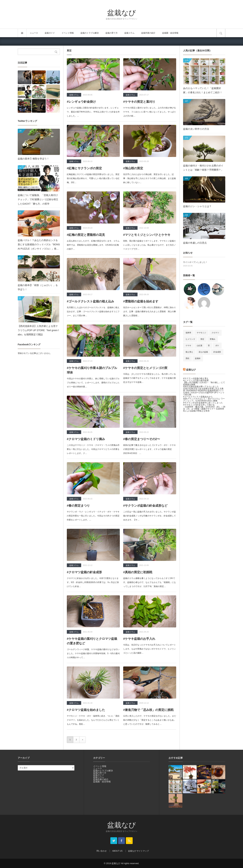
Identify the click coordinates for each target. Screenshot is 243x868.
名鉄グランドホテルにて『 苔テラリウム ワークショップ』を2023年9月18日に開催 (204, 400)
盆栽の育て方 (112, 33)
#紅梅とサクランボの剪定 (84, 168)
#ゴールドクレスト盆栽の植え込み (90, 301)
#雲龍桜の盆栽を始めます (141, 301)
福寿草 (188, 333)
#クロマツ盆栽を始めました (86, 710)
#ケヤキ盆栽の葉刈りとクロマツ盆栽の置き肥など (92, 641)
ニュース (34, 33)
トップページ (22, 33)
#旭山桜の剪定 (133, 168)
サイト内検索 (221, 33)
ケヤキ (188, 345)
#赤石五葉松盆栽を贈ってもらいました (201, 387)
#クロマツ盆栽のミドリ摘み (86, 439)
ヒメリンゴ (190, 339)
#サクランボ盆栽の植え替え (196, 378)
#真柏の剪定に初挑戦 (138, 572)
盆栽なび (122, 13)
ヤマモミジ (201, 333)
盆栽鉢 (198, 358)
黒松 (187, 358)
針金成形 (217, 352)
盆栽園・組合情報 (170, 33)
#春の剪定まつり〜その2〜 (142, 439)
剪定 (202, 339)
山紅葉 (200, 345)
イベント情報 (68, 33)
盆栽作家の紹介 (148, 33)
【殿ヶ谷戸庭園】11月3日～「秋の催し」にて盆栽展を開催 (204, 383)
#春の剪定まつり (78, 506)
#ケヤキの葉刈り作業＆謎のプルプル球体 (92, 370)
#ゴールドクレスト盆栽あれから (198, 397)
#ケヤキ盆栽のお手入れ (139, 639)
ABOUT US (117, 851)
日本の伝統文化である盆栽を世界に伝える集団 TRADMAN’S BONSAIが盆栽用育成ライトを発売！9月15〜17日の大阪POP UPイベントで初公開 (204, 392)
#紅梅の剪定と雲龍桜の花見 (86, 235)
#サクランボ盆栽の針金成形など (145, 506)
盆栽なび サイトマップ (138, 851)
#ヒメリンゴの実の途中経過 (196, 380)
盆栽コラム (129, 33)
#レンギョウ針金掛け (81, 102)
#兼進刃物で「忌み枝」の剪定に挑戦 (148, 710)
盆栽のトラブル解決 (90, 33)
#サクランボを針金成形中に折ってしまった (203, 403)
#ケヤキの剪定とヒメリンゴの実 (145, 368)
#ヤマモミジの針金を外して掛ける (199, 405)
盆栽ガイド (50, 33)
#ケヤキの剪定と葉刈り (139, 102)
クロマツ (215, 333)
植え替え (189, 352)
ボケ (217, 345)
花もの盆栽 (203, 352)
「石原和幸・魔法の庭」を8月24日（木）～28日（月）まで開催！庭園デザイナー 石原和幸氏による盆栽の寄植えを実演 (204, 409)
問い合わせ (102, 851)
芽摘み (213, 339)
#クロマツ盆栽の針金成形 (84, 572)
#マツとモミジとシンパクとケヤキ (147, 235)
